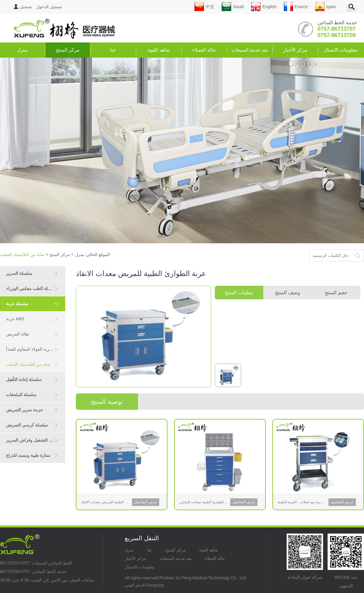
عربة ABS (32, 319)
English (264, 7)
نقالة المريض (32, 334)
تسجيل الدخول (38, 7)
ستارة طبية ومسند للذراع (32, 455)
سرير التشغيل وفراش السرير (32, 440)
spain (326, 7)
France (296, 7)
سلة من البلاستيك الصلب (32, 364)
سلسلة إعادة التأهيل (32, 380)
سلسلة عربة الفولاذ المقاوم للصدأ (36, 349)
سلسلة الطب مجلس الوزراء (32, 289)
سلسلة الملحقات (32, 395)
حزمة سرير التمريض (32, 410)
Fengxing (155, 585)
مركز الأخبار (295, 50)
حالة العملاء (204, 50)
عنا (113, 50)
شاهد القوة (158, 50)
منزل (22, 50)
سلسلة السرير (32, 273)
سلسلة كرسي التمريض (32, 425)
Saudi (233, 7)
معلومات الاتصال (340, 50)
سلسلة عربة (35, 304)
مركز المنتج (67, 50)
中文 (204, 7)
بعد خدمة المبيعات (250, 50)
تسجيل (26, 7)
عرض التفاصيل (146, 502)
